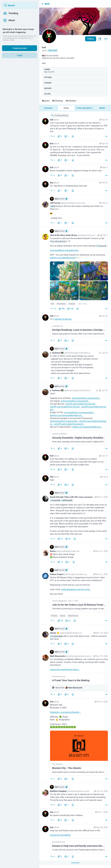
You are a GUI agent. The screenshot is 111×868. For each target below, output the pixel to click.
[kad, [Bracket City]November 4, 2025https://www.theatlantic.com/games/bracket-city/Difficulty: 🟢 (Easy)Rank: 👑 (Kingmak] (75, 741)
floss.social (53, 51)
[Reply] (53, 160)
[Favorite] (66, 136)
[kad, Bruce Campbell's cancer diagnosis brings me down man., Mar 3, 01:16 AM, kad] (75, 172)
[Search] (20, 5)
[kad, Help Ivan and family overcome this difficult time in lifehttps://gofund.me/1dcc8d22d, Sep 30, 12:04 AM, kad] (75, 842)
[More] (106, 136)
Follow (91, 39)
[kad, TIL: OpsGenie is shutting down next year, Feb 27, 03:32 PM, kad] (75, 187)
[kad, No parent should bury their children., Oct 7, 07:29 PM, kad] (75, 816)
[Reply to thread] (53, 136)
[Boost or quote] (60, 136)
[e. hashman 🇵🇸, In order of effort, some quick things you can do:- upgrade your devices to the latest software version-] (75, 363)
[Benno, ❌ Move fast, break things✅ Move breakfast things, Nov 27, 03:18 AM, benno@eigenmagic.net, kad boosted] (75, 554)
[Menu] (106, 39)
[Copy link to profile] (100, 39)
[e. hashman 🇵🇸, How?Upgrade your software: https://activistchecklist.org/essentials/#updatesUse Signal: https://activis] (75, 417)
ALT (75, 278)
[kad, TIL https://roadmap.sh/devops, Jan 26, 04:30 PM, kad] (75, 329)
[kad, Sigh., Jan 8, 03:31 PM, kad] (75, 481)
